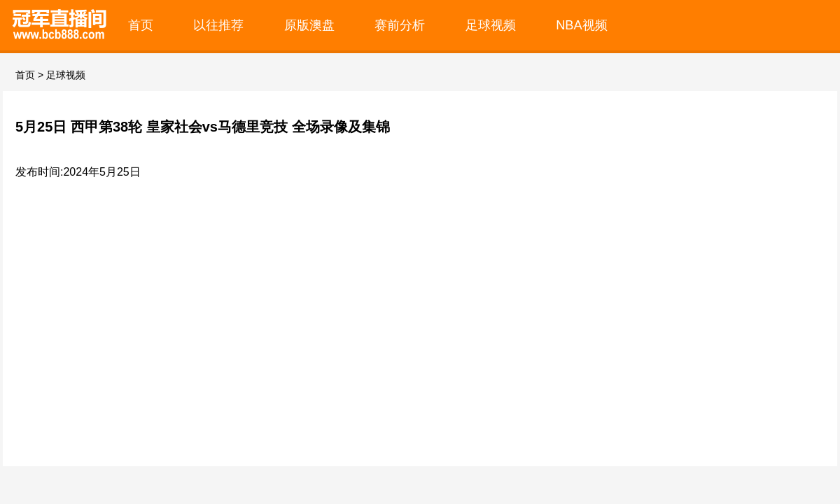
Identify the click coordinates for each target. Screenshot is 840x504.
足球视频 (491, 25)
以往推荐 (218, 25)
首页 (141, 25)
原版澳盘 (309, 25)
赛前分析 (400, 25)
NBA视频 (582, 25)
